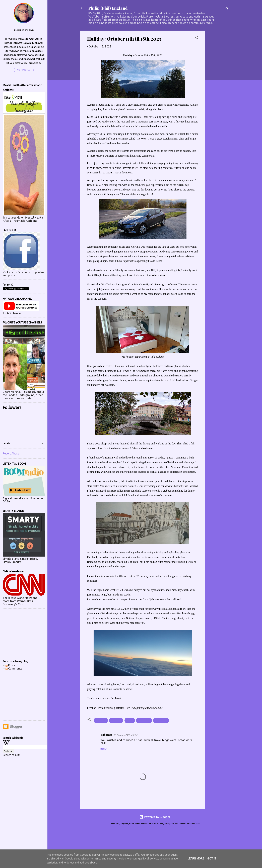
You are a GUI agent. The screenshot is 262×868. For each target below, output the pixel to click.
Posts (10, 665)
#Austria (101, 720)
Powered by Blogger (155, 817)
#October (144, 720)
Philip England (24, 30)
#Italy (130, 720)
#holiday (116, 720)
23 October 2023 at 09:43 (126, 735)
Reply (104, 749)
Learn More (196, 858)
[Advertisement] (218, 81)
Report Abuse (11, 453)
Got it (212, 858)
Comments (14, 668)
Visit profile (24, 70)
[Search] (227, 9)
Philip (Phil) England (108, 8)
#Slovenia (161, 720)
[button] (196, 38)
